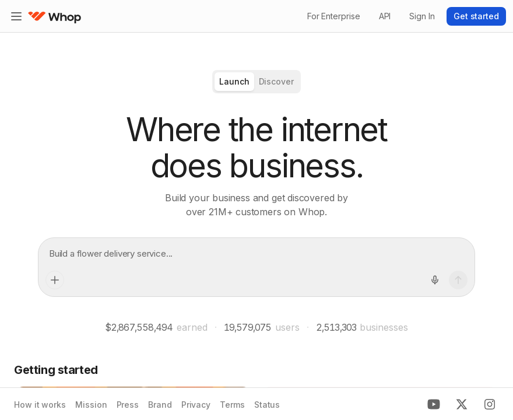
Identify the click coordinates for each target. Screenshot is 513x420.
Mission (91, 405)
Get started (476, 16)
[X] (462, 404)
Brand (160, 405)
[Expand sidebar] (16, 16)
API (385, 16)
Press (128, 405)
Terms (232, 405)
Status (267, 405)
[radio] (234, 82)
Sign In (422, 16)
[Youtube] (434, 404)
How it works (40, 405)
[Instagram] (490, 404)
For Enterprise (334, 16)
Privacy (196, 405)
